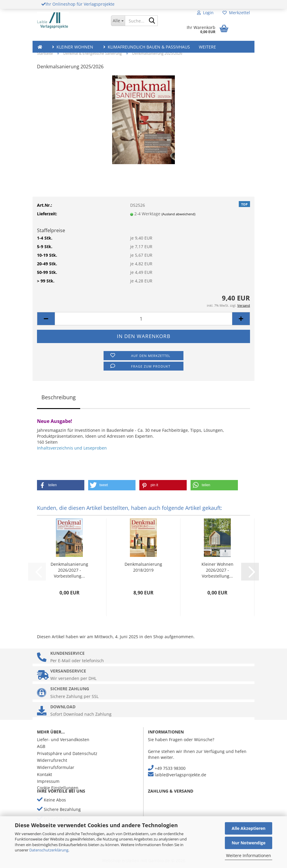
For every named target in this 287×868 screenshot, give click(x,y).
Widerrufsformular (56, 767)
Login (205, 13)
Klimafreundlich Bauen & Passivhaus (146, 47)
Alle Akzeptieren (249, 828)
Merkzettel (236, 13)
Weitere (207, 47)
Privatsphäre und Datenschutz (67, 753)
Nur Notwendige (249, 843)
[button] (46, 319)
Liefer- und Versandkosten (63, 740)
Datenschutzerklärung (49, 850)
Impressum (48, 781)
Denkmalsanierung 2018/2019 (143, 567)
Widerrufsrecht (52, 760)
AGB (41, 746)
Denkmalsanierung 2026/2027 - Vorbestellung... (69, 570)
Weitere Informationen (249, 855)
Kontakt (45, 774)
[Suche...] (118, 21)
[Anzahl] (143, 319)
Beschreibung (59, 397)
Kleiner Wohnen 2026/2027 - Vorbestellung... (217, 570)
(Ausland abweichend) (178, 214)
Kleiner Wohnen (72, 47)
